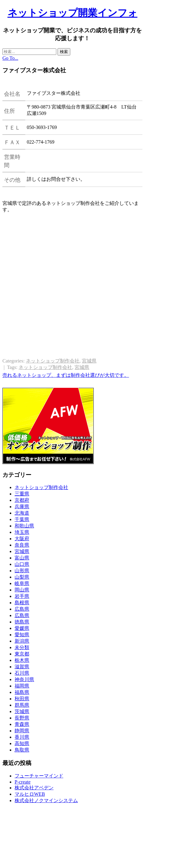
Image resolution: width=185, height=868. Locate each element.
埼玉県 (22, 532)
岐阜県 (22, 583)
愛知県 (22, 635)
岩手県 (22, 596)
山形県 (22, 571)
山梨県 (22, 577)
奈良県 (22, 545)
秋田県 (22, 699)
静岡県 (22, 731)
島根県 (22, 603)
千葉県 (22, 519)
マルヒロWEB (30, 794)
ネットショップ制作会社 (53, 361)
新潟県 (22, 641)
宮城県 (89, 361)
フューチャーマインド (39, 776)
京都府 (22, 500)
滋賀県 (22, 667)
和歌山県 (24, 526)
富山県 (22, 558)
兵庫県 (22, 507)
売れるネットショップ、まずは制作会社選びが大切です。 (66, 375)
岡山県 (22, 590)
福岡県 (22, 686)
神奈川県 (24, 679)
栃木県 (22, 660)
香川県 (22, 737)
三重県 (22, 494)
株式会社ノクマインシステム (46, 800)
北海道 (22, 513)
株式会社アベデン (34, 788)
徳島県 (22, 622)
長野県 (22, 718)
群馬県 (22, 705)
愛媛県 (22, 628)
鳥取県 (22, 750)
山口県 (22, 564)
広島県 (22, 609)
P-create (23, 782)
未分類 (22, 647)
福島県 (22, 692)
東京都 (22, 654)
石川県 (22, 673)
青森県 (22, 724)
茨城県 (22, 711)
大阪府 (22, 539)
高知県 (22, 743)
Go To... (10, 58)
